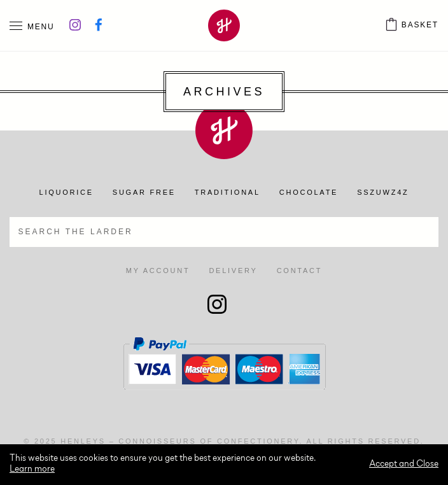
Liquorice (66, 192)
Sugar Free (144, 192)
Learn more (32, 469)
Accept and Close (404, 464)
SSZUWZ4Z (383, 192)
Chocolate (309, 192)
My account (158, 271)
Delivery (233, 271)
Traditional (227, 192)
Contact (300, 271)
